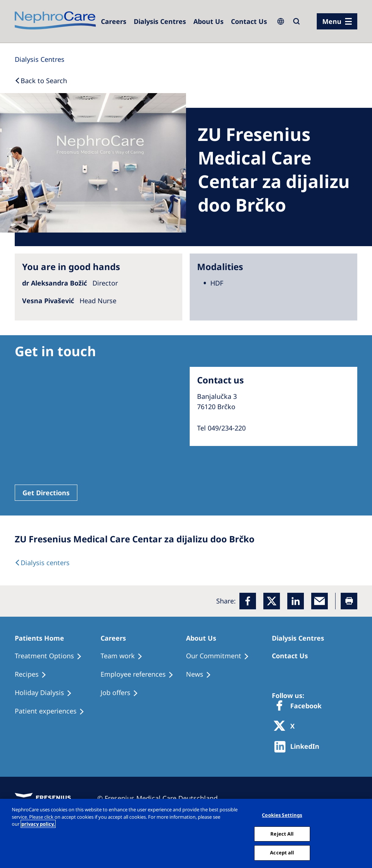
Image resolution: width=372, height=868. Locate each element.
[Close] (364, 833)
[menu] (337, 21)
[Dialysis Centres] (160, 21)
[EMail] (320, 601)
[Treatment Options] (52, 656)
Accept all (282, 853)
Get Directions (46, 493)
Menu (332, 21)
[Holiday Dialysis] (47, 693)
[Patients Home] (43, 638)
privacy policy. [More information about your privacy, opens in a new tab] (38, 824)
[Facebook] (248, 601)
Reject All (282, 834)
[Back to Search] (41, 81)
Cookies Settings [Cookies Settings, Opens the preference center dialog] (282, 815)
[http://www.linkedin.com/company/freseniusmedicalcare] (299, 747)
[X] (287, 727)
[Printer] (349, 601)
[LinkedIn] (296, 601)
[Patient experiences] (53, 711)
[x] (272, 601)
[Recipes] (34, 674)
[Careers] (114, 21)
